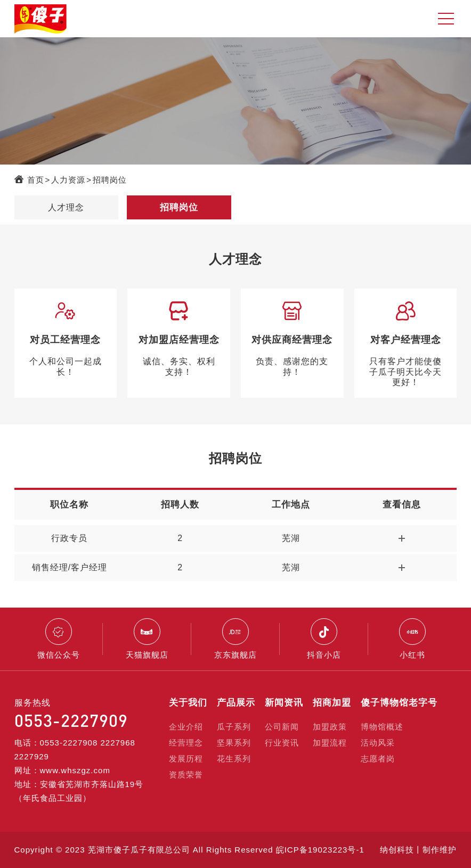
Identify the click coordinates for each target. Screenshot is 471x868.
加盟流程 (330, 743)
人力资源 (68, 180)
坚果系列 (234, 743)
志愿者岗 (378, 759)
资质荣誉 (186, 775)
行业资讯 (282, 743)
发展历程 (186, 759)
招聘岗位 (110, 180)
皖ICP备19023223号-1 (320, 850)
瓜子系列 (234, 727)
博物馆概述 (382, 727)
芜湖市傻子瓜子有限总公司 (139, 850)
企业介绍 (186, 727)
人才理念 (66, 207)
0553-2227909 (71, 720)
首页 (36, 180)
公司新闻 (282, 727)
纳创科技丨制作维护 (418, 850)
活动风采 (378, 743)
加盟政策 (330, 727)
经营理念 (186, 743)
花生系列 (234, 759)
